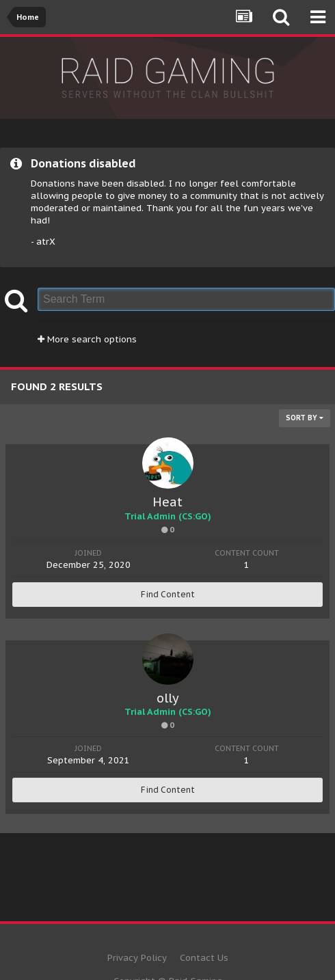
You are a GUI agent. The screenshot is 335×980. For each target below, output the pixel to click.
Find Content (168, 594)
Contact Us (204, 958)
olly (168, 698)
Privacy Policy (137, 958)
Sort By (305, 418)
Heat (167, 502)
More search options (87, 339)
